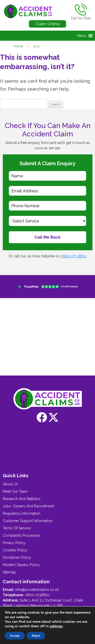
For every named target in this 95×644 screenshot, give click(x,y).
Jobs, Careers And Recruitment (28, 506)
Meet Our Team (15, 491)
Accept (15, 636)
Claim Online (48, 24)
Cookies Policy (15, 550)
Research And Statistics (22, 499)
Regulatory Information (22, 513)
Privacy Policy (14, 543)
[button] (82, 36)
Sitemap (9, 572)
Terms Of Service (17, 528)
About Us (10, 484)
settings (56, 626)
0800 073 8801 (74, 256)
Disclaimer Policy (17, 557)
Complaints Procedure (21, 535)
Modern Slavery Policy (21, 565)
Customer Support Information (28, 521)
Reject (36, 636)
